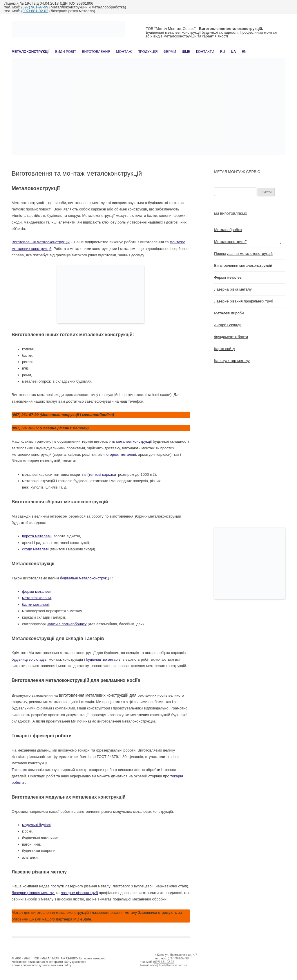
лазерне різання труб (79, 893)
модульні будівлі (36, 825)
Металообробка (228, 230)
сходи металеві (36, 549)
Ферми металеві (228, 277)
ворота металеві (37, 536)
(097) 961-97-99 (35, 7)
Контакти (205, 52)
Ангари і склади (228, 325)
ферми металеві (36, 591)
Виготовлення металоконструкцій (41, 242)
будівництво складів (29, 659)
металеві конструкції (135, 441)
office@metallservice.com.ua (169, 965)
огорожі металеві (121, 454)
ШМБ (186, 52)
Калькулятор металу (232, 361)
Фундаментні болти (231, 337)
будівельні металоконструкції (86, 578)
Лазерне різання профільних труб (243, 301)
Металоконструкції (30, 52)
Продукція (147, 52)
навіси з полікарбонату (67, 624)
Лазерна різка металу (233, 289)
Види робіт (66, 52)
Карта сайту (224, 349)
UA (233, 52)
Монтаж (124, 52)
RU (223, 52)
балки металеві (35, 605)
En (244, 52)
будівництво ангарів (103, 659)
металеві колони (36, 598)
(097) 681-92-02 (35, 11)
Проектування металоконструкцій (243, 254)
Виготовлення (96, 52)
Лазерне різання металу (33, 893)
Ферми (170, 52)
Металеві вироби (229, 313)
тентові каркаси (103, 474)
